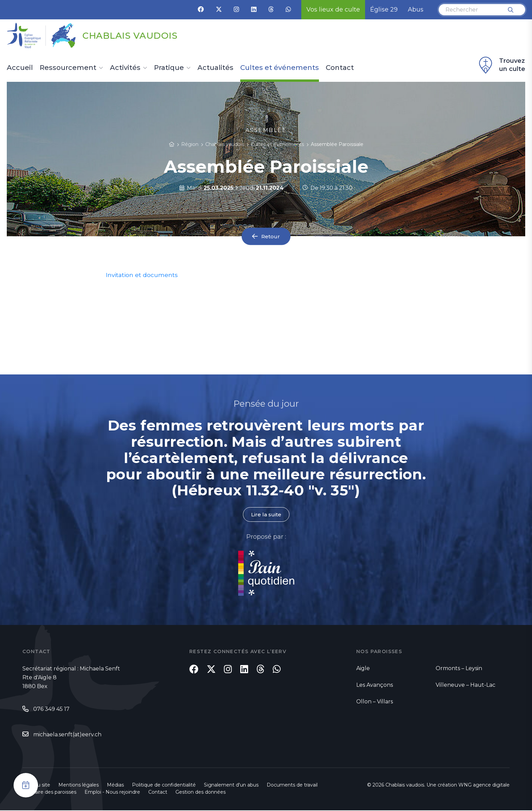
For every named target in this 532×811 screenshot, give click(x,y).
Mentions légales (79, 786)
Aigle (363, 669)
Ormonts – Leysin (459, 669)
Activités (125, 68)
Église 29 (384, 10)
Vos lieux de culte (333, 10)
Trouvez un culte (501, 65)
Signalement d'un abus (231, 786)
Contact (340, 68)
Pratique (169, 68)
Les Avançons (375, 685)
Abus (416, 10)
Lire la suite (266, 514)
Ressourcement (68, 68)
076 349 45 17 (51, 709)
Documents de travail (292, 786)
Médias (115, 786)
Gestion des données (201, 793)
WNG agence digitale (484, 786)
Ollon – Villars (375, 702)
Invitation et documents (142, 275)
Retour (271, 236)
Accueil (20, 68)
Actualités (215, 68)
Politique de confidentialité (164, 786)
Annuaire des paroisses (49, 793)
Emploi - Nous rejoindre (112, 793)
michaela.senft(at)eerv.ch (67, 735)
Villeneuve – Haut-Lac (465, 685)
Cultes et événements (280, 68)
